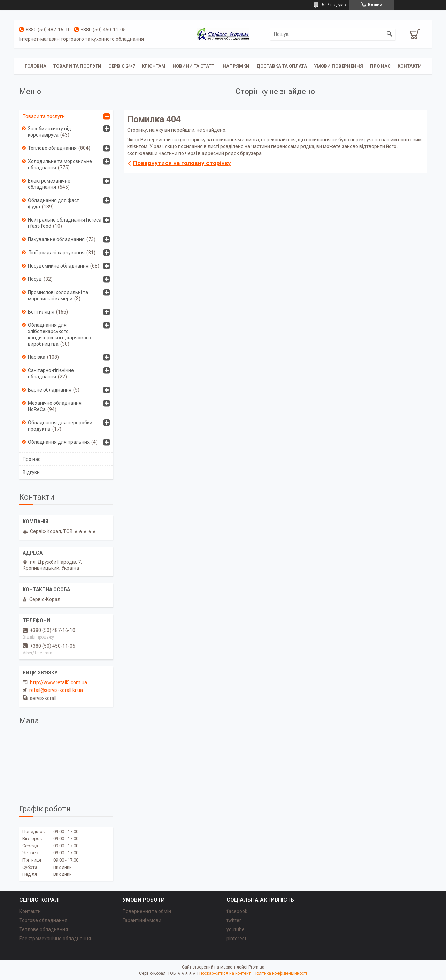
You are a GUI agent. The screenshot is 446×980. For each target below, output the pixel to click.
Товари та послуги (77, 66)
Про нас (380, 66)
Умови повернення (339, 66)
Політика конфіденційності (280, 973)
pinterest (236, 939)
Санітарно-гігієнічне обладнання (51, 373)
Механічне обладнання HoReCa (55, 406)
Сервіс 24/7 (122, 66)
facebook (237, 911)
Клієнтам (154, 66)
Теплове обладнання (52, 148)
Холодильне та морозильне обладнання (60, 164)
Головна (36, 66)
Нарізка (37, 357)
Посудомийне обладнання (58, 266)
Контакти (410, 66)
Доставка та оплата (282, 66)
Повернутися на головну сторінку (182, 163)
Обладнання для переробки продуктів (60, 426)
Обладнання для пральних (59, 442)
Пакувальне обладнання (56, 239)
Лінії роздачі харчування (56, 253)
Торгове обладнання (43, 920)
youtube (236, 929)
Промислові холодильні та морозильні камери (58, 295)
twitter (234, 920)
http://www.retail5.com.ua (59, 682)
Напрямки (236, 66)
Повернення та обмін (147, 911)
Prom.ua (256, 967)
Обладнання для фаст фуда (53, 203)
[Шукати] (390, 34)
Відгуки (31, 472)
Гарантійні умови (142, 920)
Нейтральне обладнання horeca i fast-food (65, 223)
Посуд (35, 279)
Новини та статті (194, 66)
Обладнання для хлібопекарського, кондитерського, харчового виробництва (59, 334)
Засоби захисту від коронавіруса (49, 132)
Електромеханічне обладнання (49, 184)
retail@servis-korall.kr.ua (56, 690)
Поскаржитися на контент (225, 973)
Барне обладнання (50, 390)
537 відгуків (334, 5)
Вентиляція (41, 312)
